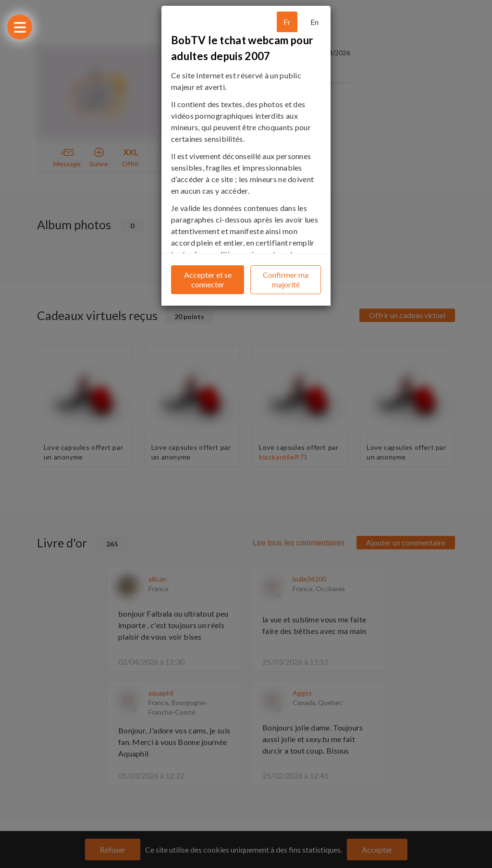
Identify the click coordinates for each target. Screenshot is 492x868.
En (314, 22)
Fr (287, 22)
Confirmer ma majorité (286, 279)
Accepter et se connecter (208, 279)
